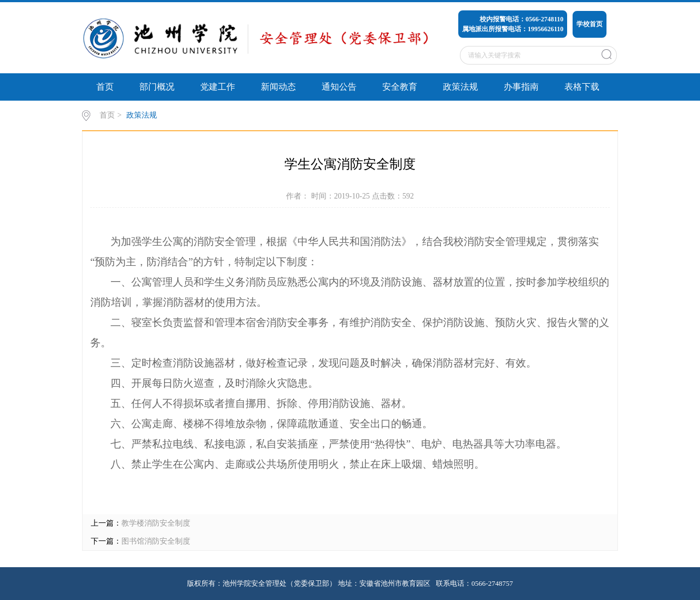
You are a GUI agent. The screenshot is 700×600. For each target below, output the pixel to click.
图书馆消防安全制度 (156, 541)
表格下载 (582, 87)
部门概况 (157, 87)
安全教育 (400, 87)
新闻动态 (278, 87)
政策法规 (460, 87)
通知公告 (339, 87)
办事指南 (521, 87)
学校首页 (590, 24)
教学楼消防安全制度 (156, 523)
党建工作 (218, 87)
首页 (105, 87)
